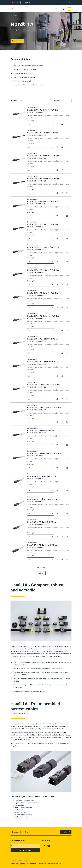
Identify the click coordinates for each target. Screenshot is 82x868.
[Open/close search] (56, 9)
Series (14, 16)
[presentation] (26, 3)
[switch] (58, 124)
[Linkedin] (44, 846)
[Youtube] (49, 846)
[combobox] (61, 101)
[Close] (70, 3)
